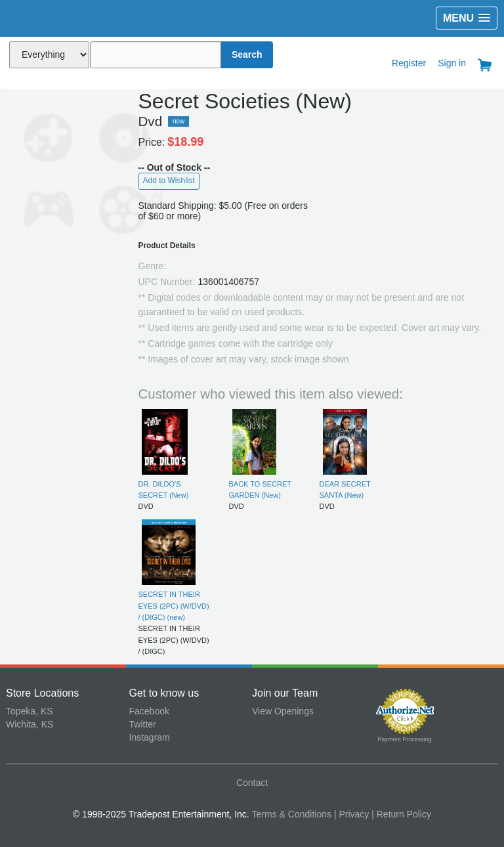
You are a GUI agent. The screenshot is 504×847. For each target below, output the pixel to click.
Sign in (452, 63)
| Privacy (351, 814)
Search (247, 54)
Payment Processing (405, 739)
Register (409, 63)
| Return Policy (401, 814)
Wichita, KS (30, 724)
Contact (252, 783)
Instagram (150, 737)
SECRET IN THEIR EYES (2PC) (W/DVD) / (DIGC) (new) (174, 606)
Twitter (143, 724)
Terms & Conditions (292, 814)
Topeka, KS (30, 711)
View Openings (283, 711)
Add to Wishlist (169, 181)
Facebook (149, 711)
